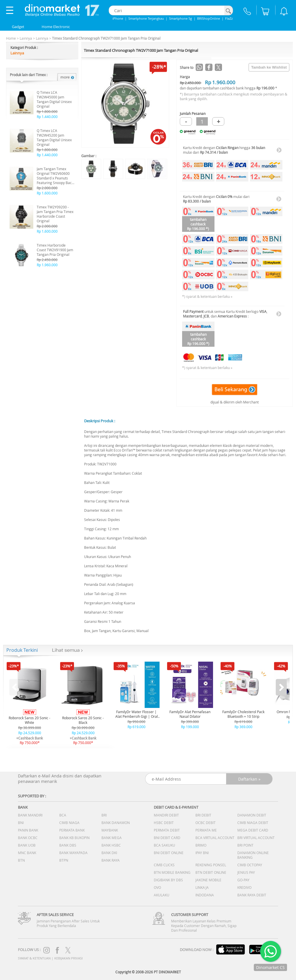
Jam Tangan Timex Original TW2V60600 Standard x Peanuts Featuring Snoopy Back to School (55, 176)
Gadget (18, 27)
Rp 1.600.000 (47, 193)
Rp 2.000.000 (47, 188)
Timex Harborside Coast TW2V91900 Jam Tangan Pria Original (55, 250)
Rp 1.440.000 (47, 117)
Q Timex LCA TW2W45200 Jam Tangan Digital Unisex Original (54, 137)
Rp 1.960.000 (47, 265)
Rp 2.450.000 (47, 260)
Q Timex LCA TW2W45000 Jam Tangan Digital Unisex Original (54, 99)
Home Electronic (56, 27)
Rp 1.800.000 (47, 111)
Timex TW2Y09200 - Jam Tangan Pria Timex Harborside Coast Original (55, 214)
